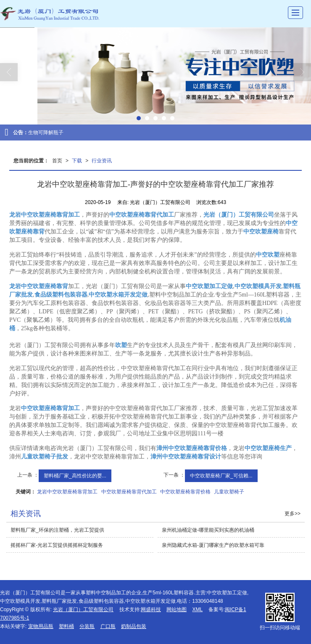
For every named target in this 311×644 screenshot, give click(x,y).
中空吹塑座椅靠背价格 (185, 492)
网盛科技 (151, 610)
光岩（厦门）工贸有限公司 (83, 610)
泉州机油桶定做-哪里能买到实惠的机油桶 (208, 530)
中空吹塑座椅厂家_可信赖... (221, 476)
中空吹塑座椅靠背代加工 (129, 492)
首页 (57, 161)
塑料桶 (66, 626)
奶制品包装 (134, 626)
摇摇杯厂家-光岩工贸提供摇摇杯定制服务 (57, 545)
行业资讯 (102, 161)
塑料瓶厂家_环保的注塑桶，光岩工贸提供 (57, 530)
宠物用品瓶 (41, 626)
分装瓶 (87, 626)
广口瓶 (108, 626)
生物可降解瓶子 (46, 133)
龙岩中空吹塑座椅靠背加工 (67, 492)
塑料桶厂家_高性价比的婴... (75, 476)
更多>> (293, 514)
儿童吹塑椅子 (229, 492)
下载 (77, 161)
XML (198, 610)
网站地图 (177, 610)
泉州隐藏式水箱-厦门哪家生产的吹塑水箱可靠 (213, 545)
